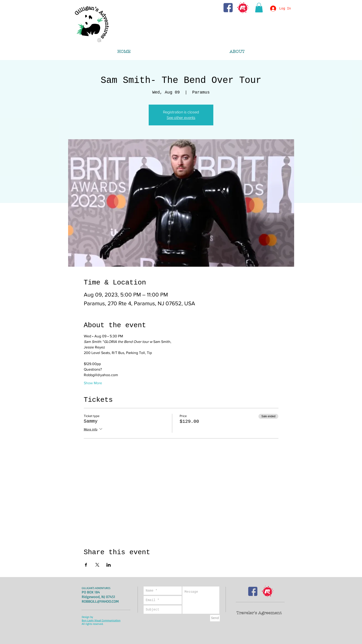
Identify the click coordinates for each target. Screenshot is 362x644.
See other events (181, 118)
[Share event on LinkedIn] (109, 565)
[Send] (215, 618)
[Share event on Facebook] (86, 565)
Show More (93, 383)
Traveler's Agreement (259, 613)
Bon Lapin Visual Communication (101, 620)
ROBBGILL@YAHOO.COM (100, 601)
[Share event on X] (97, 565)
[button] (259, 8)
